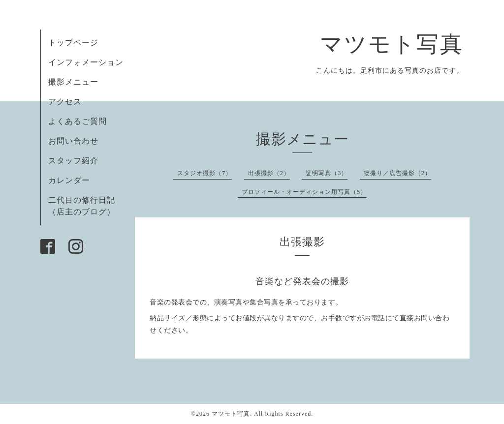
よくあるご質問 (78, 121)
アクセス (65, 102)
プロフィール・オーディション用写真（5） (304, 192)
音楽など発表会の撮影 (302, 281)
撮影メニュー (73, 82)
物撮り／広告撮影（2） (397, 173)
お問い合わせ (73, 141)
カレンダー (69, 180)
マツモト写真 (392, 44)
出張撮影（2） (269, 173)
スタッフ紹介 (73, 161)
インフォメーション (86, 62)
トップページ (73, 43)
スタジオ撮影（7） (205, 173)
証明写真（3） (327, 173)
